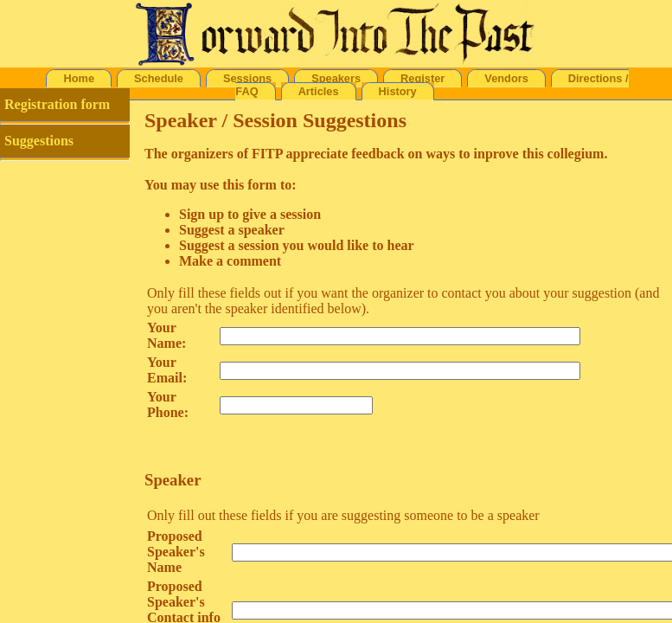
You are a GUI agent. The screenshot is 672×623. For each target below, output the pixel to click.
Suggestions (39, 141)
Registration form (57, 104)
